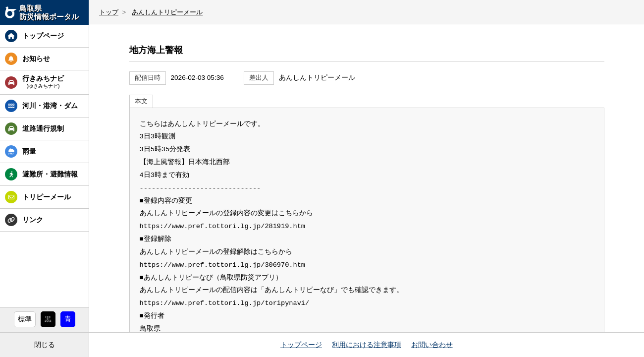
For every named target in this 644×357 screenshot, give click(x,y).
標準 (25, 319)
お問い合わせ (432, 345)
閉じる (45, 345)
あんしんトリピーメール (167, 12)
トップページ (301, 345)
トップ (109, 12)
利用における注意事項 (367, 345)
